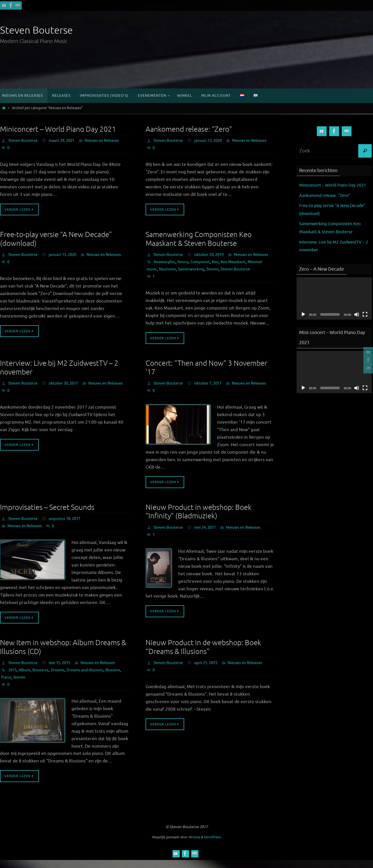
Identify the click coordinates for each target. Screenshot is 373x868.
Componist (201, 269)
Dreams (60, 678)
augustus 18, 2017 (67, 526)
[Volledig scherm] (365, 322)
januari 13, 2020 (211, 141)
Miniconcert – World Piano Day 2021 (58, 129)
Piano (23, 685)
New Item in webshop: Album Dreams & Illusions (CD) (63, 655)
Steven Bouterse (36, 30)
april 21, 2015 (208, 671)
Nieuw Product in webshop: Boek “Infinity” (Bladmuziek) (199, 519)
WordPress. (213, 845)
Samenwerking (192, 277)
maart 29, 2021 (64, 141)
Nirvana (194, 845)
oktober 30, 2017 (66, 391)
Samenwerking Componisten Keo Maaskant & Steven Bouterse (199, 239)
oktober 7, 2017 (210, 391)
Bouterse (42, 678)
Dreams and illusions (88, 678)
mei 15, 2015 (62, 671)
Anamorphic (165, 269)
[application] (334, 306)
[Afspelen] (303, 322)
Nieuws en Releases (26, 148)
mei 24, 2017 (208, 535)
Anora (184, 269)
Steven (215, 277)
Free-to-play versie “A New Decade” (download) (56, 239)
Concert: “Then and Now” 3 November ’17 (206, 375)
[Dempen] (357, 322)
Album (26, 678)
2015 (13, 678)
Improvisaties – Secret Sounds (47, 515)
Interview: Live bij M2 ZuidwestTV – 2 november (59, 375)
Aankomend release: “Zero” (189, 129)
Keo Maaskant (235, 269)
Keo (217, 269)
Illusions (8, 685)
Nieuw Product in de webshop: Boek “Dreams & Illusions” (203, 655)
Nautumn (168, 277)
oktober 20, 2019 (212, 255)
